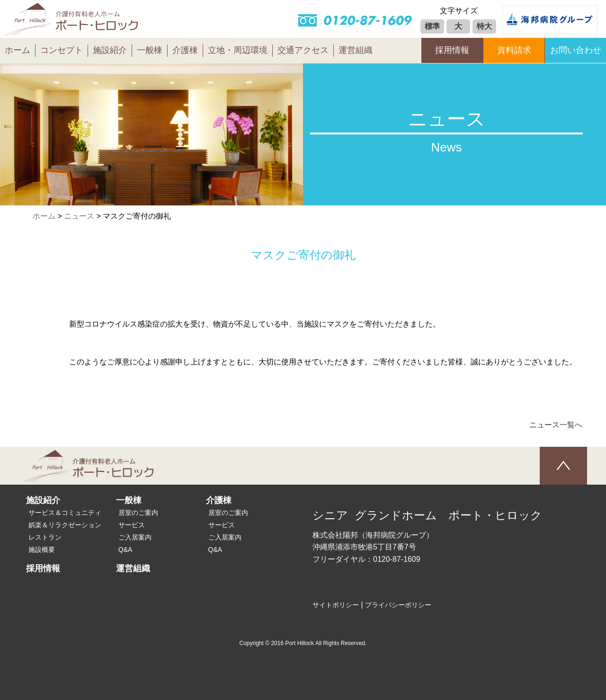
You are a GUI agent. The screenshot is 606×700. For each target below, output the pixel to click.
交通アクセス (303, 50)
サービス (132, 525)
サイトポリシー (336, 605)
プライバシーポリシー (398, 605)
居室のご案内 (138, 513)
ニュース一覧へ (556, 425)
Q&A (125, 549)
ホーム (18, 50)
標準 (432, 26)
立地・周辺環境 (238, 50)
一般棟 (150, 50)
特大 (484, 26)
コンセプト (62, 50)
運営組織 (356, 50)
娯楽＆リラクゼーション (65, 525)
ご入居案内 (135, 537)
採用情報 (452, 50)
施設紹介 (110, 50)
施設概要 (42, 549)
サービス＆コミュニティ (65, 513)
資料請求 (514, 50)
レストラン (45, 537)
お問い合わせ (576, 50)
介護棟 (185, 50)
